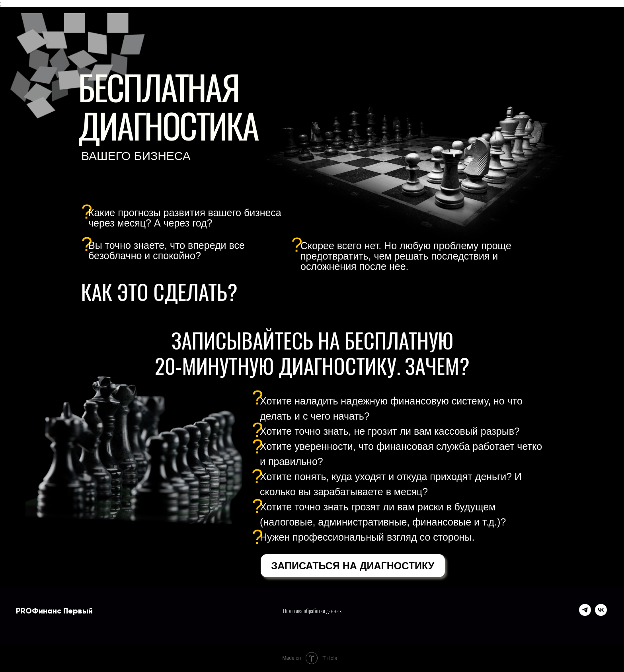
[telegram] (585, 614)
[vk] (601, 614)
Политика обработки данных (312, 610)
